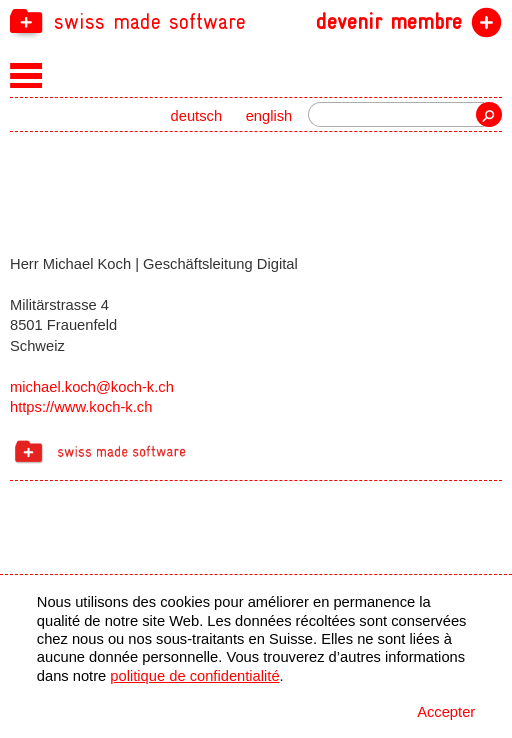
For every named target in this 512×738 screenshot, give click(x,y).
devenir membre (389, 22)
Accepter (446, 712)
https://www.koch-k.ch (81, 407)
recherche (489, 114)
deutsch (197, 116)
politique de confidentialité (194, 676)
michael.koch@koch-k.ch (92, 387)
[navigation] (256, 20)
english (269, 116)
